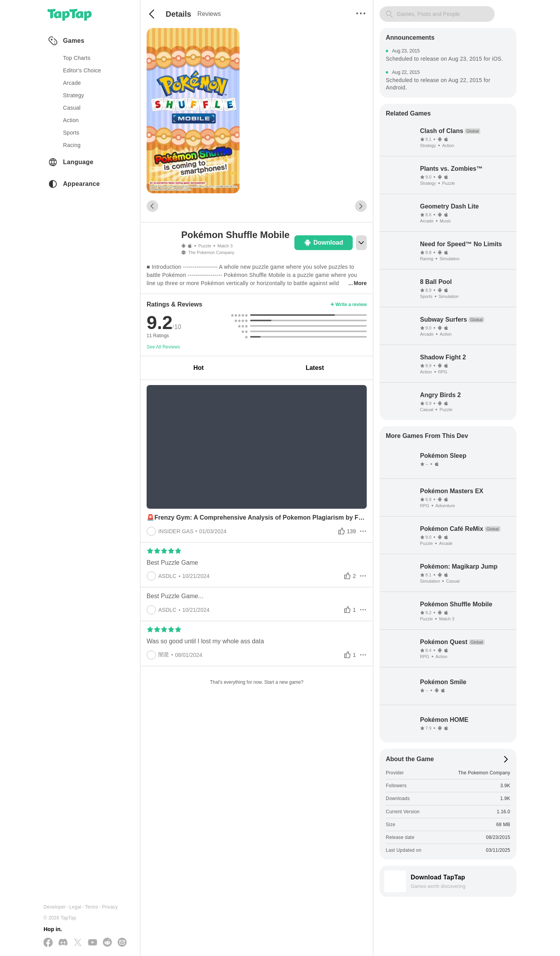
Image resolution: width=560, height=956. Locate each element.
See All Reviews (163, 347)
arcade (72, 83)
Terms (91, 907)
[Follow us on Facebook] (48, 943)
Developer (55, 907)
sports (71, 133)
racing (72, 145)
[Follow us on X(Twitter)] (78, 943)
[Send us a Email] (122, 943)
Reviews (209, 14)
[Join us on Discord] (63, 943)
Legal (75, 907)
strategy (73, 95)
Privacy (110, 907)
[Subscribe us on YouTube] (93, 943)
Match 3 (225, 246)
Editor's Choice (82, 70)
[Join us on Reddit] (107, 943)
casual (72, 108)
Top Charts (77, 58)
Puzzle (205, 246)
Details (178, 14)
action (71, 120)
